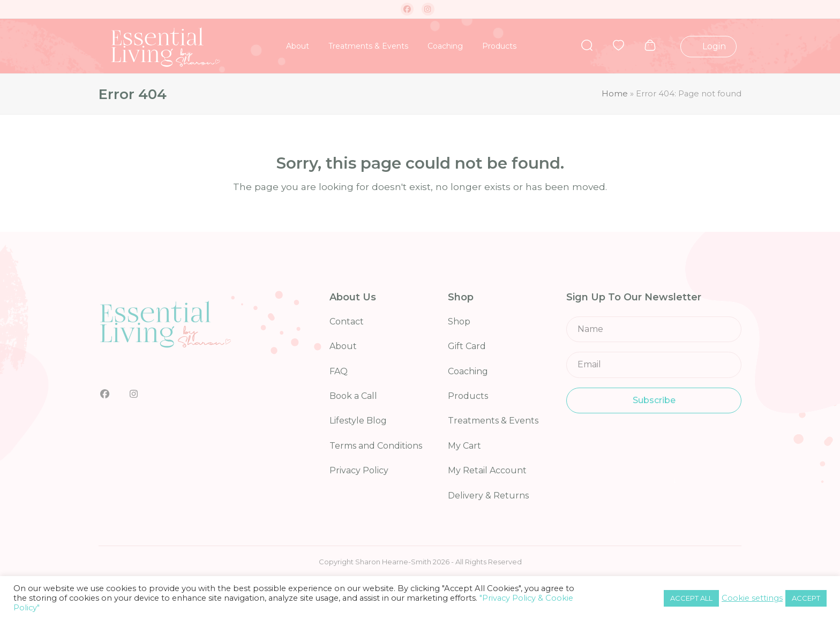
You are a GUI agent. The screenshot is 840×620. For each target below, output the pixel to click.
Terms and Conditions (376, 446)
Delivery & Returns (488, 496)
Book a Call (353, 396)
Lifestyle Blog (358, 421)
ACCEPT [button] (806, 598)
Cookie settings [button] (752, 598)
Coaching (468, 371)
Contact (347, 322)
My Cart (464, 446)
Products (468, 396)
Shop (459, 322)
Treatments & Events (493, 421)
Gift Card (467, 346)
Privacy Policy (359, 470)
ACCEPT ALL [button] (691, 598)
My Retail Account (487, 470)
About (343, 346)
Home (615, 94)
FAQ (339, 371)
